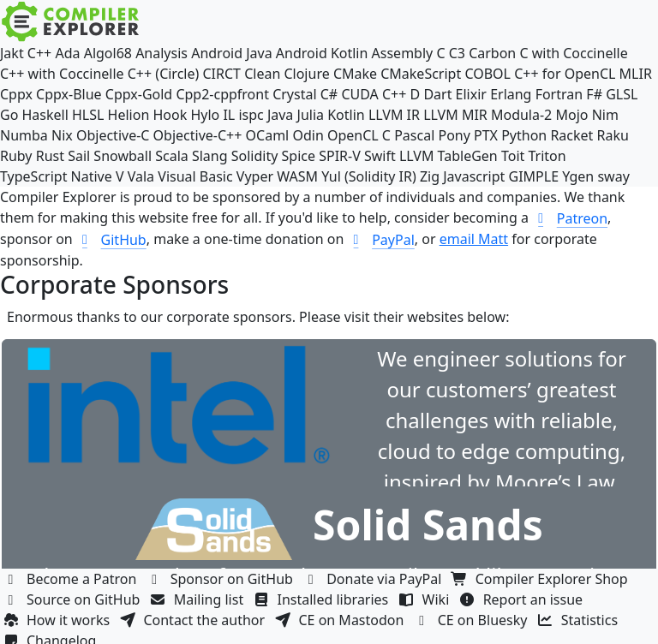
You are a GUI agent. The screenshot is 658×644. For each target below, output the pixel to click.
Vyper (255, 176)
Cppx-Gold (139, 94)
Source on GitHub (74, 599)
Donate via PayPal (374, 579)
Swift (380, 156)
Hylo (205, 115)
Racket (571, 135)
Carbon (492, 53)
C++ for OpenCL (565, 74)
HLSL (88, 115)
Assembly (403, 53)
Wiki (426, 599)
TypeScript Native (56, 176)
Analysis (162, 53)
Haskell (45, 115)
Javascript (474, 176)
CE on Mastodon (341, 620)
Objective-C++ (198, 135)
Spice (299, 156)
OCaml (268, 135)
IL (229, 115)
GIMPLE (534, 176)
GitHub (111, 240)
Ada (67, 53)
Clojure (306, 74)
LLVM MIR (455, 115)
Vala (141, 176)
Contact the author (194, 620)
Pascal (414, 135)
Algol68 (108, 53)
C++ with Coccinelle (62, 74)
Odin (308, 135)
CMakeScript (421, 74)
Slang (210, 156)
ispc (251, 115)
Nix (62, 135)
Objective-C (113, 135)
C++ (39, 53)
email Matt (474, 239)
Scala (172, 156)
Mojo (571, 115)
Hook (170, 115)
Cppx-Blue (69, 94)
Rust (50, 156)
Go (9, 115)
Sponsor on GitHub (222, 579)
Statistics (580, 620)
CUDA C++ (374, 94)
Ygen (578, 176)
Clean (262, 74)
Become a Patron (72, 579)
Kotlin (346, 115)
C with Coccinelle (573, 53)
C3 (457, 53)
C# (329, 94)
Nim (605, 115)
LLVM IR (394, 115)
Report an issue (523, 599)
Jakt (12, 53)
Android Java (232, 53)
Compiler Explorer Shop (542, 579)
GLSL (622, 94)
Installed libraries (323, 599)
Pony (454, 135)
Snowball (123, 156)
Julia (311, 115)
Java (280, 115)
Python (524, 135)
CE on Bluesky (473, 620)
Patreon (570, 218)
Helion (129, 115)
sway (613, 176)
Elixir (471, 94)
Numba (24, 135)
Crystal (294, 94)
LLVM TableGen (449, 156)
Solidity (255, 156)
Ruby (16, 156)
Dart (437, 94)
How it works (58, 620)
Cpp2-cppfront (222, 94)
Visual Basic (195, 176)
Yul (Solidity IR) (369, 176)
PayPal (381, 240)
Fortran (559, 94)
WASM (297, 176)
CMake (355, 74)
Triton (547, 156)
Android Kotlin (322, 53)
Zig (430, 176)
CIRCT (221, 74)
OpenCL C (359, 135)
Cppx (16, 94)
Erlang (511, 94)
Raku (613, 135)
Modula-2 (521, 115)
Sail (79, 156)
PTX (486, 135)
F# (594, 94)
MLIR (636, 74)
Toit (513, 156)
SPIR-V (340, 156)
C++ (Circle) (164, 74)
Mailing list (199, 599)
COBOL (488, 74)
